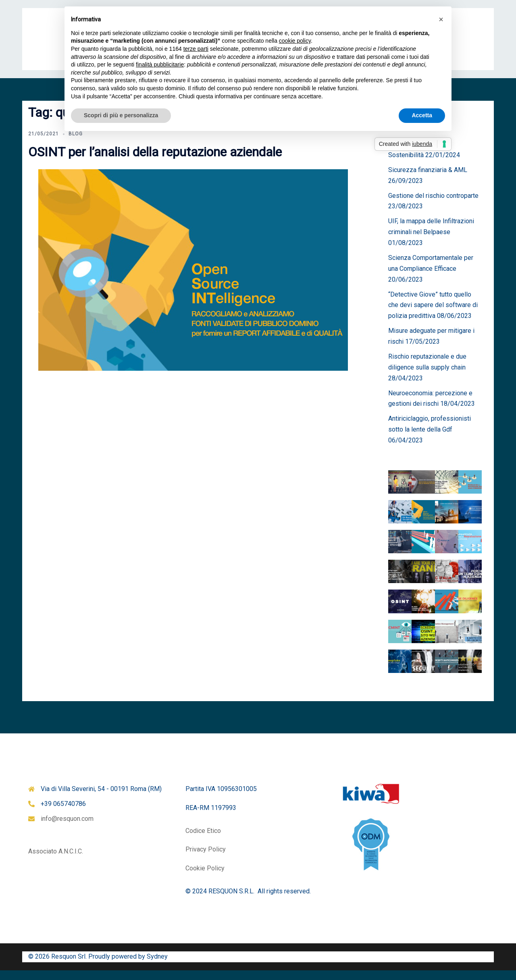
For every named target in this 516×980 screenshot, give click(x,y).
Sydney (157, 966)
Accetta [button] (422, 115)
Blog (76, 143)
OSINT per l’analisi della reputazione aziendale (155, 162)
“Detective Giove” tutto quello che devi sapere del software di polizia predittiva (433, 315)
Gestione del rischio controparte (433, 205)
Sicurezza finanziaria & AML (428, 180)
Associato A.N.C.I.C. (56, 861)
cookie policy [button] (295, 41)
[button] (441, 19)
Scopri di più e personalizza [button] (121, 115)
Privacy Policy (206, 859)
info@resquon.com (67, 828)
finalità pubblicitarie (160, 64)
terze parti (196, 49)
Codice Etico (203, 840)
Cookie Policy (205, 878)
